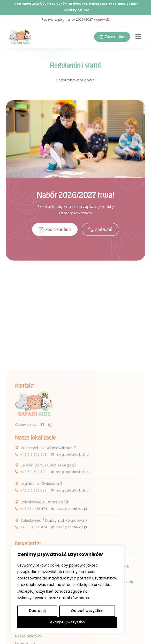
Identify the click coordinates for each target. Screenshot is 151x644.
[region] (67, 590)
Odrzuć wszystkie (87, 611)
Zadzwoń (100, 230)
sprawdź (103, 20)
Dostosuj (37, 611)
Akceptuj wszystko (67, 622)
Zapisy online (77, 10)
